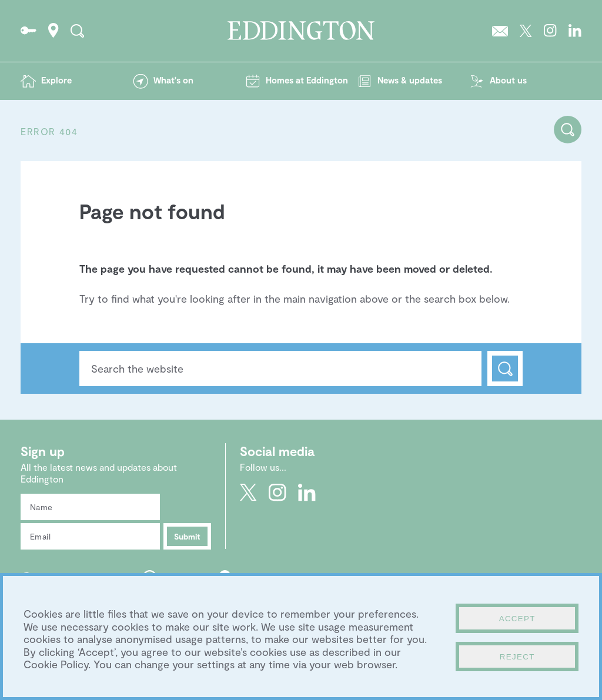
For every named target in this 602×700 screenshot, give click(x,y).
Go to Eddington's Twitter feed (526, 31)
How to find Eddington (53, 31)
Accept (517, 619)
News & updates (410, 80)
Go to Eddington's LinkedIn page (575, 31)
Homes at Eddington (307, 80)
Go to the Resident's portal (29, 31)
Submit (187, 536)
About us (508, 80)
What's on (173, 80)
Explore (56, 80)
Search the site (77, 31)
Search (505, 369)
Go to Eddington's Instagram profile (550, 31)
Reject (517, 657)
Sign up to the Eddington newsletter (500, 31)
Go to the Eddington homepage (301, 31)
